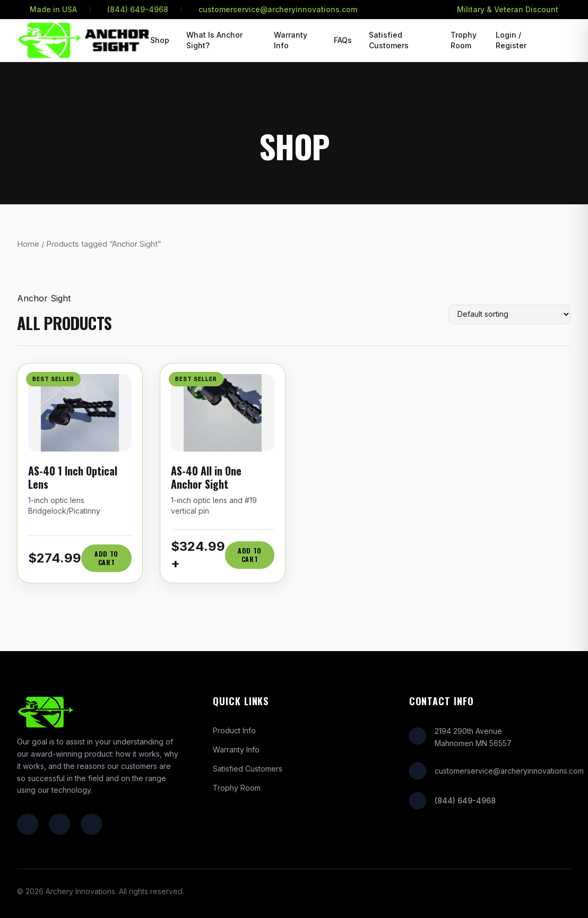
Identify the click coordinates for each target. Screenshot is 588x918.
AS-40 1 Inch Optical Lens (73, 477)
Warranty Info (291, 40)
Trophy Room (464, 40)
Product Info (234, 730)
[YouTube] (91, 824)
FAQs (343, 40)
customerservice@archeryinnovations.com (278, 9)
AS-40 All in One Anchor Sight (206, 477)
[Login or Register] (519, 40)
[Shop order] (510, 314)
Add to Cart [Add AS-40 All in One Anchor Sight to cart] (250, 555)
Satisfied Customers (389, 40)
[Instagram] (59, 824)
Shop (160, 40)
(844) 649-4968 (138, 9)
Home (28, 244)
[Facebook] (28, 824)
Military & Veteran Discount (508, 9)
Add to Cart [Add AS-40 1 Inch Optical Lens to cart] (106, 558)
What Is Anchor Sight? (214, 40)
